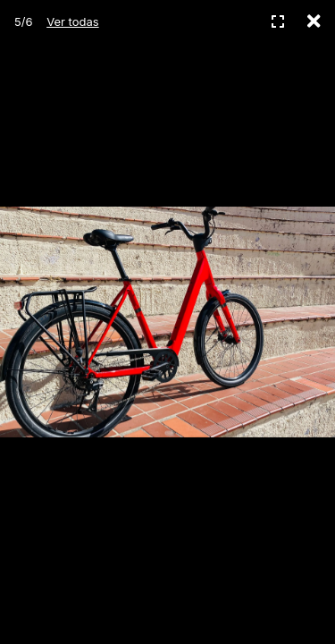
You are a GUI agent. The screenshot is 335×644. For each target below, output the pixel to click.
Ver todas (72, 21)
